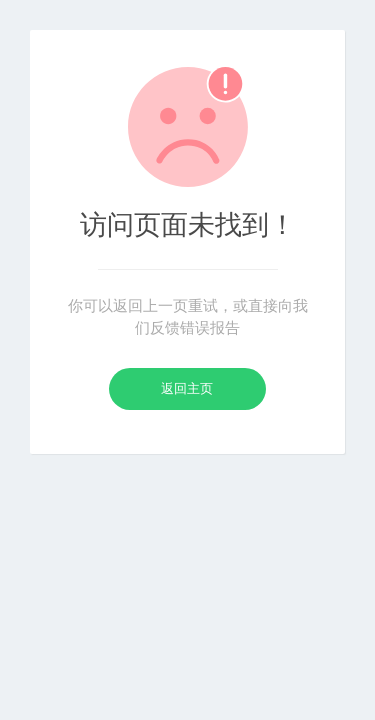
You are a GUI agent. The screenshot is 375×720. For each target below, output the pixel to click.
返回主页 (187, 388)
